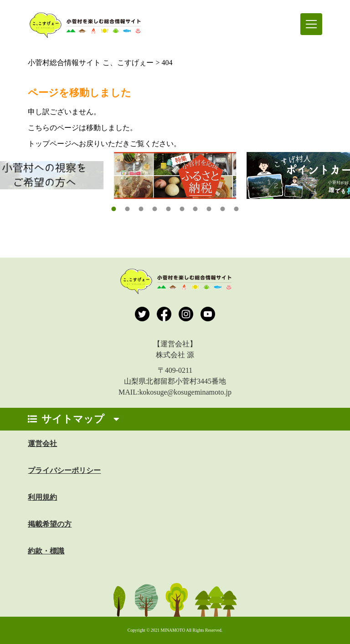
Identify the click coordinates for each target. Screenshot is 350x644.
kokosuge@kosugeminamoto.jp (185, 392)
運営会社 (42, 444)
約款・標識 (46, 551)
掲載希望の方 (50, 524)
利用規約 (42, 497)
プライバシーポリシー (64, 470)
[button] (113, 209)
